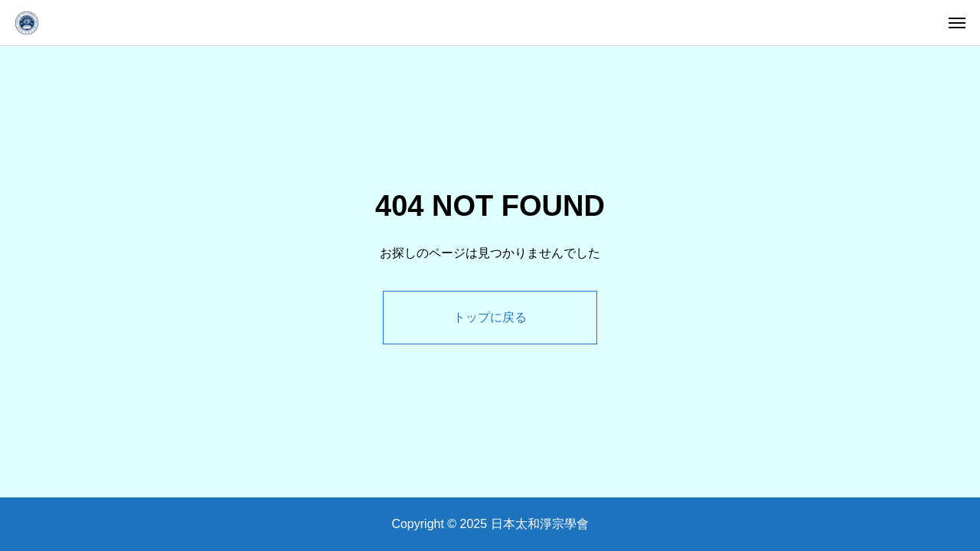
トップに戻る (490, 317)
